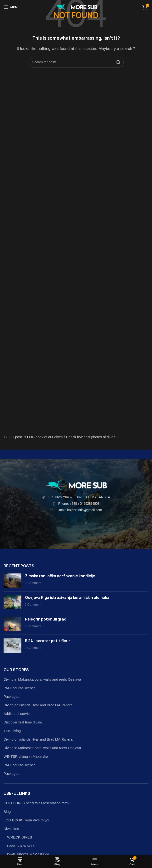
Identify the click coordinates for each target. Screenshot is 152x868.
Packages (11, 697)
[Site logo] (76, 8)
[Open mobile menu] (12, 7)
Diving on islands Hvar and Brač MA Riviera (38, 705)
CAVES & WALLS (21, 846)
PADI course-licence (20, 688)
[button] (76, 521)
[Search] (76, 62)
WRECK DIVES (20, 837)
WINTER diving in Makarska (26, 757)
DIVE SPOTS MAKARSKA (28, 855)
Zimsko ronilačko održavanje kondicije (60, 576)
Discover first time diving (23, 722)
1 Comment (33, 583)
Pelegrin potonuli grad (46, 619)
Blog (7, 812)
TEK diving (12, 731)
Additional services (18, 714)
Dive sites (11, 829)
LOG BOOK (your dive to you (27, 820)
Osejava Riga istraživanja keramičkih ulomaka (67, 598)
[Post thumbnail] (12, 581)
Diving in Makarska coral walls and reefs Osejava (42, 680)
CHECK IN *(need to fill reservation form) (37, 803)
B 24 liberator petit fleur (48, 641)
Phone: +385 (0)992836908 (79, 504)
